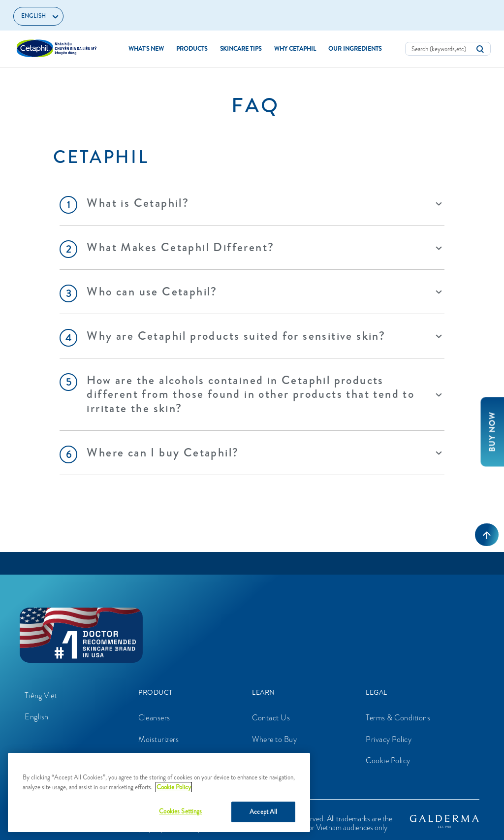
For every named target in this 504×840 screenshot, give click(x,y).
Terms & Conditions (398, 718)
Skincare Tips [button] (241, 49)
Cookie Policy (388, 760)
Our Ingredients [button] (355, 49)
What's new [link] (146, 49)
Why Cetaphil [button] (295, 49)
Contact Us (271, 718)
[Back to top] (487, 535)
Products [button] (192, 49)
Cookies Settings (180, 811)
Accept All (263, 812)
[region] (159, 792)
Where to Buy (274, 739)
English (37, 717)
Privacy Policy (389, 739)
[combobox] (448, 49)
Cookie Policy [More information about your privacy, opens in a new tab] (174, 787)
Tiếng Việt (41, 695)
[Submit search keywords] (480, 49)
